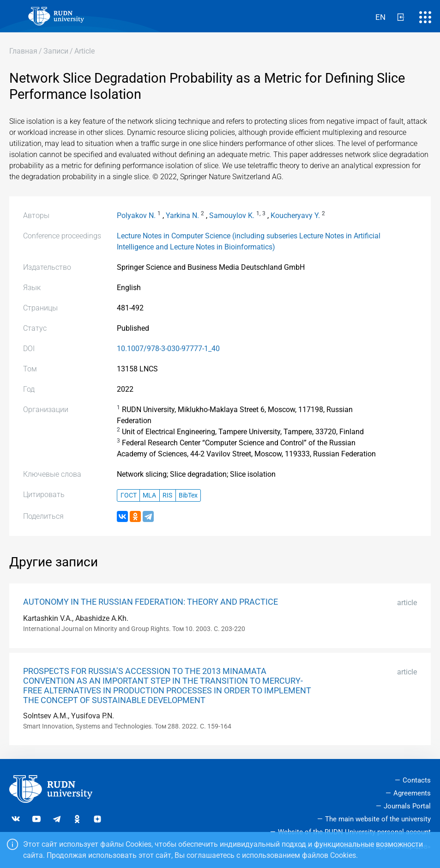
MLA (149, 495)
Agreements (412, 793)
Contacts (417, 780)
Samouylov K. (232, 215)
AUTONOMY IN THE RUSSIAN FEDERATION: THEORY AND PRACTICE (151, 602)
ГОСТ (129, 495)
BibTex (188, 495)
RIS (167, 495)
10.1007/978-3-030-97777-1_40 (168, 349)
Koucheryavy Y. (295, 215)
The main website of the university (378, 819)
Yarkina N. (182, 215)
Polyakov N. (136, 215)
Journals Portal (407, 806)
